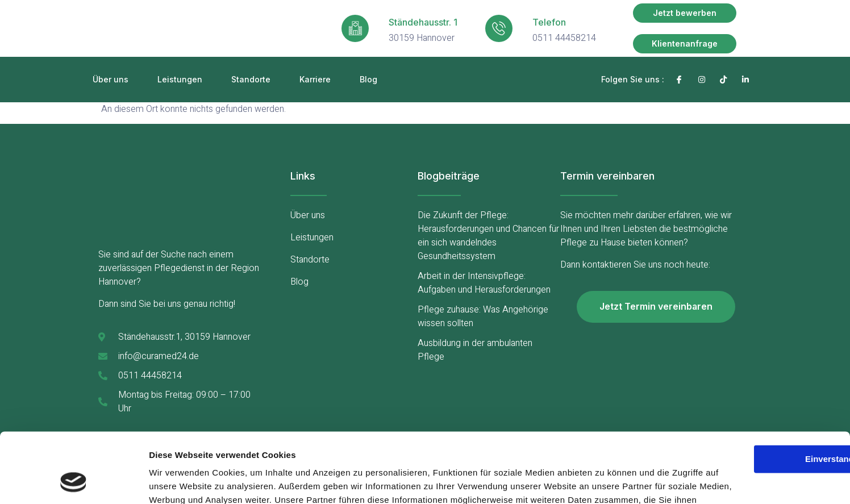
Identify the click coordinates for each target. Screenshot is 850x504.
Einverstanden (755, 382)
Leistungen (180, 79)
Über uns (111, 79)
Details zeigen (178, 482)
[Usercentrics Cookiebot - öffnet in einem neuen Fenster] (74, 482)
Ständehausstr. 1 (423, 22)
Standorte (251, 79)
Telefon (549, 22)
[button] (685, 13)
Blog (368, 79)
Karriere (315, 79)
